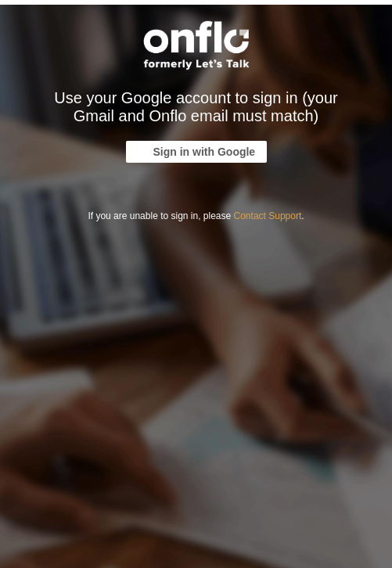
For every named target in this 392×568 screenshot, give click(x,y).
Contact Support (268, 216)
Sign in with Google (205, 152)
